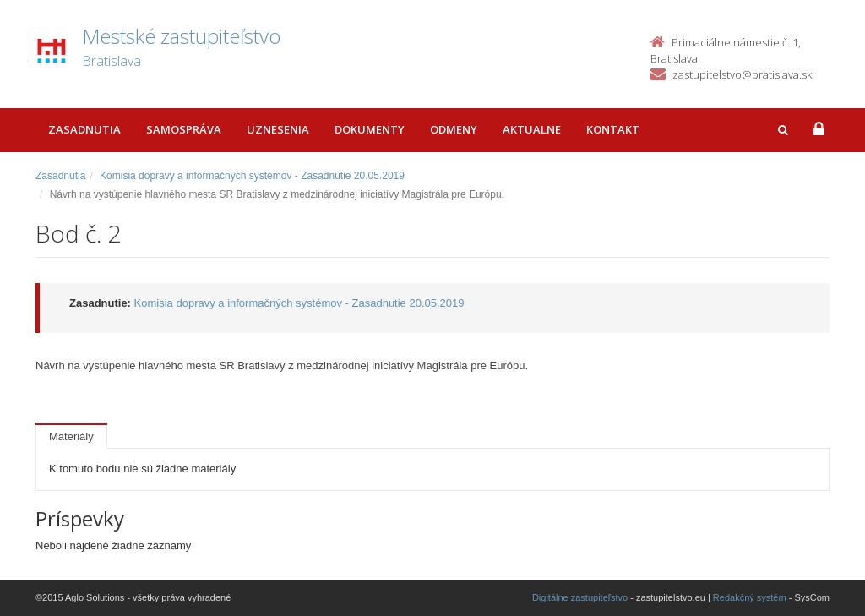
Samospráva (184, 129)
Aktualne (532, 129)
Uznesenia (278, 129)
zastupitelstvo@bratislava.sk (742, 74)
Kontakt (613, 129)
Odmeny (454, 129)
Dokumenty (370, 129)
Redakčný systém (750, 597)
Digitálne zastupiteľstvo (580, 597)
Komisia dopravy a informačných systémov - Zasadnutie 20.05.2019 (252, 176)
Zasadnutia (84, 129)
